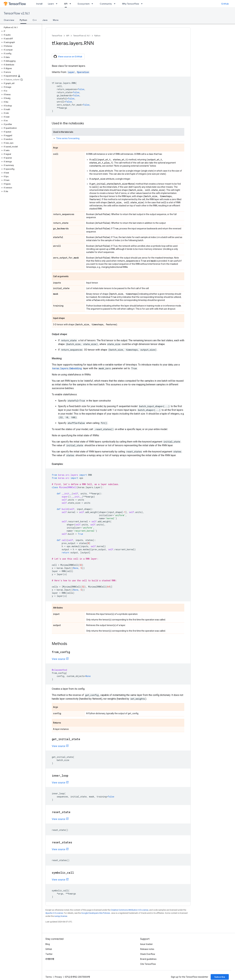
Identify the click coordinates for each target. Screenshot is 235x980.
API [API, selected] (66, 4)
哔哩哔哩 (50, 959)
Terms (49, 977)
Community (106, 4)
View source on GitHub (68, 57)
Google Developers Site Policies (96, 913)
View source (59, 659)
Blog (48, 944)
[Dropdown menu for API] (71, 4)
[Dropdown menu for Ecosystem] (93, 4)
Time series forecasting (68, 138)
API (68, 36)
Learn (51, 4)
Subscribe (220, 977)
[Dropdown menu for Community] (116, 4)
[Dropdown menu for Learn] (58, 4)
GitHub (225, 4)
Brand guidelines (148, 959)
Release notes (147, 949)
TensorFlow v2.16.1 (17, 13)
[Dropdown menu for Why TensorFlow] (143, 4)
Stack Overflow (148, 954)
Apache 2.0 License (54, 913)
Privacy (58, 977)
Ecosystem (84, 4)
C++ (35, 20)
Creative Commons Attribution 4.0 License (130, 910)
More (56, 20)
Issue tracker (147, 944)
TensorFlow (57, 36)
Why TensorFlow (131, 4)
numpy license (61, 916)
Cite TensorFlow (148, 964)
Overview (9, 20)
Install (39, 4)
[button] (20, 31)
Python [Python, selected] (23, 20)
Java (45, 20)
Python (97, 36)
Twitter (49, 954)
